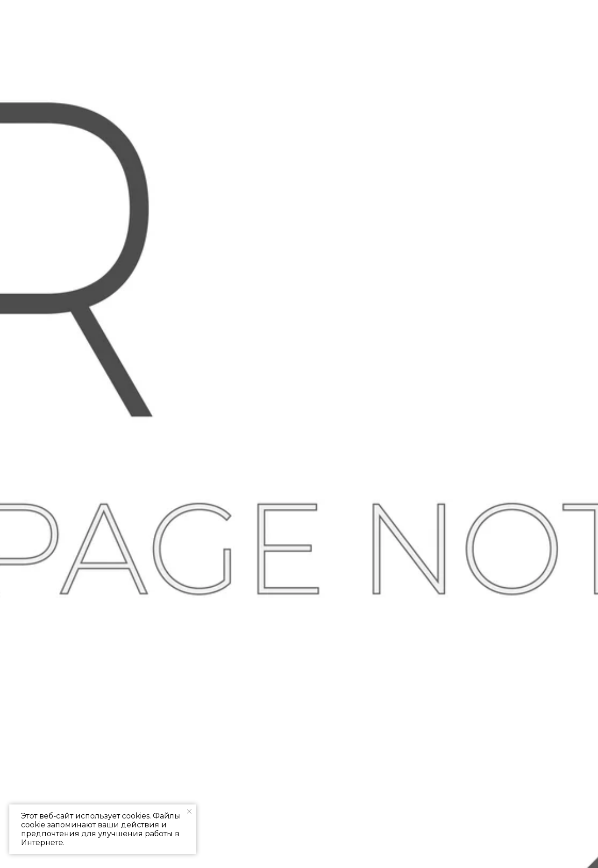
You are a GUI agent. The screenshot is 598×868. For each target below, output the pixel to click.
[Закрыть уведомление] (189, 811)
